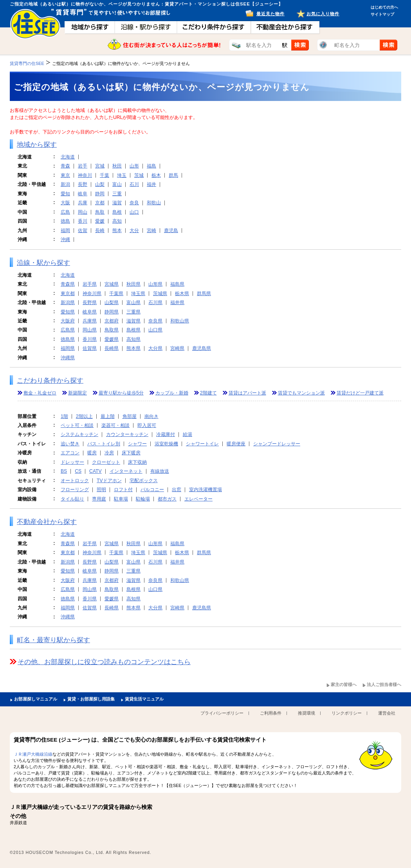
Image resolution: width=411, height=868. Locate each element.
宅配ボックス (144, 481)
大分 (134, 231)
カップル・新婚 (172, 393)
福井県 (177, 303)
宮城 (100, 166)
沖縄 (65, 240)
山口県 (155, 330)
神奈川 (85, 175)
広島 (65, 212)
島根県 (133, 330)
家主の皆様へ (344, 684)
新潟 (65, 184)
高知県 (133, 339)
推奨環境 (306, 713)
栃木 (156, 175)
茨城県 (160, 294)
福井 (151, 184)
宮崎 (151, 231)
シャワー (137, 444)
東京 (65, 175)
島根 (117, 212)
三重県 (133, 312)
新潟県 (68, 303)
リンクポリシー (347, 713)
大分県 (155, 348)
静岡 (100, 194)
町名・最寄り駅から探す (53, 640)
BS (64, 471)
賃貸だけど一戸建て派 (360, 393)
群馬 (173, 175)
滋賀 (117, 203)
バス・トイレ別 (104, 444)
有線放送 (160, 471)
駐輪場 (143, 499)
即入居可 (147, 425)
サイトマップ (382, 14)
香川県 (90, 339)
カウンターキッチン (127, 434)
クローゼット (106, 462)
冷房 (109, 453)
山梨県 (112, 303)
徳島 (65, 221)
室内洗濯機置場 (205, 490)
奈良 (134, 203)
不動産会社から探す (47, 522)
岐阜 (83, 194)
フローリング (75, 490)
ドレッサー (72, 462)
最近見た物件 (270, 14)
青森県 (68, 284)
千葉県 (116, 294)
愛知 (65, 194)
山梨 (100, 184)
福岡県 (68, 348)
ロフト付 (123, 490)
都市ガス (167, 499)
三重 (117, 194)
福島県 (177, 284)
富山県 (133, 303)
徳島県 (68, 339)
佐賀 (83, 231)
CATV (96, 471)
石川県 (155, 303)
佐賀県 (90, 348)
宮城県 (112, 284)
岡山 (83, 212)
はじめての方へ (384, 7)
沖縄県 (68, 358)
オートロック (75, 481)
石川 (134, 184)
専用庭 (99, 499)
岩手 (83, 166)
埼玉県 (138, 294)
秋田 (117, 166)
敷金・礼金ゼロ (40, 393)
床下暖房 (131, 453)
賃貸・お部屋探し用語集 (91, 699)
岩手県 (90, 284)
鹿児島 (171, 231)
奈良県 (155, 321)
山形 (134, 166)
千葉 (105, 175)
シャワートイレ (202, 444)
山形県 (155, 284)
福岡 (65, 231)
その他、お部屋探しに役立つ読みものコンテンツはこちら (104, 662)
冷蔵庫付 (166, 434)
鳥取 (100, 212)
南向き (151, 416)
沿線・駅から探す (43, 263)
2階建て (208, 393)
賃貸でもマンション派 (301, 393)
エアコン (70, 453)
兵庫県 (90, 321)
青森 (65, 166)
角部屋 (130, 416)
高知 (117, 221)
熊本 (117, 231)
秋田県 (133, 284)
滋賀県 (133, 321)
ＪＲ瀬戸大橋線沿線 (33, 754)
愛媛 (100, 221)
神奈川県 (92, 294)
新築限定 (78, 393)
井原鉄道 (18, 823)
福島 (151, 166)
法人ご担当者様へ (384, 684)
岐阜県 (90, 312)
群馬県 (204, 294)
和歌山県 (180, 321)
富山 (117, 184)
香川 (83, 221)
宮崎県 (177, 348)
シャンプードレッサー (277, 444)
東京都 (68, 294)
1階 (64, 416)
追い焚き (70, 444)
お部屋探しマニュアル (36, 699)
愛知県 (68, 312)
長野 (83, 184)
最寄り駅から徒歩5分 (121, 393)
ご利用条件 (271, 713)
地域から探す (37, 145)
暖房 (92, 453)
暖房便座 (236, 444)
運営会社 (387, 713)
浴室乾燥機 (166, 444)
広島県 (68, 330)
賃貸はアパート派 (247, 393)
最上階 (108, 416)
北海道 (68, 157)
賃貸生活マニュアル (144, 699)
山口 (134, 212)
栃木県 (182, 294)
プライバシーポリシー (222, 713)
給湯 (187, 434)
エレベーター (198, 499)
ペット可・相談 (77, 425)
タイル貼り (72, 499)
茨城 (139, 175)
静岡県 (112, 312)
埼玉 (122, 175)
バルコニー (152, 490)
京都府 (112, 321)
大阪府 (68, 321)
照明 (101, 490)
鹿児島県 (202, 348)
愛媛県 (112, 339)
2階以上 (84, 416)
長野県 (90, 303)
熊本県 (133, 348)
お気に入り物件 (323, 14)
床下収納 (137, 462)
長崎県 (112, 348)
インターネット (126, 471)
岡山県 (90, 330)
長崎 (100, 231)
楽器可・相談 (115, 425)
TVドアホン (109, 481)
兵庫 (83, 203)
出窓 (177, 490)
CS (78, 471)
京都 (100, 203)
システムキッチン (79, 434)
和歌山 (154, 203)
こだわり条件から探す (50, 381)
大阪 (65, 203)
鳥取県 (112, 330)
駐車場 (121, 499)
